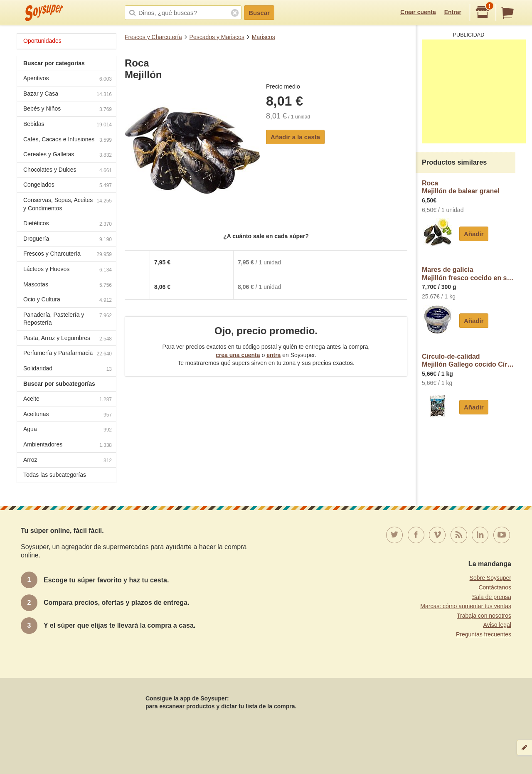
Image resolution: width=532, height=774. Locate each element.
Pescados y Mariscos (217, 37)
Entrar (453, 12)
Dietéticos (68, 224)
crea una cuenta (238, 355)
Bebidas (68, 125)
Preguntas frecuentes (484, 634)
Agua (68, 430)
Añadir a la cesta (295, 137)
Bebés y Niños (68, 110)
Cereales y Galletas (68, 155)
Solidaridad (68, 369)
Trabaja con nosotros (484, 616)
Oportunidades (42, 41)
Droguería (68, 240)
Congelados (68, 186)
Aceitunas (68, 415)
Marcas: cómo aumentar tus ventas (466, 606)
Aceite (68, 400)
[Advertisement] (474, 91)
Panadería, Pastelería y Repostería (68, 319)
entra (273, 355)
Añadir (474, 234)
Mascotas (68, 285)
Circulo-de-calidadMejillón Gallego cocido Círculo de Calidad (469, 361)
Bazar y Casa (68, 95)
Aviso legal (497, 625)
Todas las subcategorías (55, 475)
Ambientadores (68, 445)
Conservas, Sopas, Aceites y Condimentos (68, 204)
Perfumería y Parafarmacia (68, 354)
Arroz (68, 461)
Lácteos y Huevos (68, 270)
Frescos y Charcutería (153, 37)
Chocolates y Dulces (68, 171)
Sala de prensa (492, 597)
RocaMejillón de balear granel (461, 187)
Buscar (259, 13)
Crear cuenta (418, 12)
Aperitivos (68, 79)
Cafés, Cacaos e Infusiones (68, 140)
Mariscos (264, 37)
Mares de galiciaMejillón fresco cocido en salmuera (469, 274)
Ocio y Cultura (68, 300)
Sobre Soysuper (490, 578)
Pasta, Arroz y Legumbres (68, 339)
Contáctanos (495, 587)
